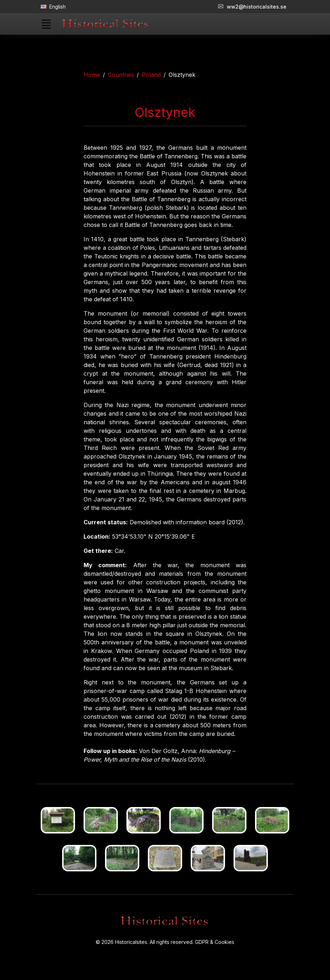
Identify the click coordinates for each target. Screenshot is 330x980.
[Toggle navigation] (46, 24)
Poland (151, 75)
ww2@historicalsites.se (252, 7)
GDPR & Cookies (215, 942)
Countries (121, 75)
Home (92, 75)
